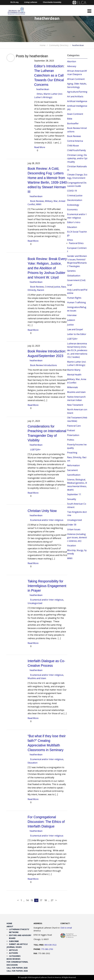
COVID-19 (72, 191)
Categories (15, 956)
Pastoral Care (74, 426)
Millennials (73, 387)
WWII (39, 204)
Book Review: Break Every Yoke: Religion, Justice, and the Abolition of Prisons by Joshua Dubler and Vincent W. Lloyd (47, 268)
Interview (72, 315)
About (10, 926)
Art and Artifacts (75, 96)
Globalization (74, 276)
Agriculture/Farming (77, 92)
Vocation (72, 546)
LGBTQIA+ (35, 450)
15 (32, 900)
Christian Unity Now (42, 511)
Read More (40, 147)
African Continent (76, 79)
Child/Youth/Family (76, 150)
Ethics (40, 94)
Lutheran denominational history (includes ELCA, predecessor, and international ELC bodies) (77, 350)
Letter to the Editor (77, 334)
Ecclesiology (73, 205)
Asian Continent (75, 114)
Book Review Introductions (43, 365)
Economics (72, 210)
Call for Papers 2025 (17, 968)
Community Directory (59, 45)
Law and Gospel (75, 329)
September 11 (74, 494)
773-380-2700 (47, 949)
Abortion (72, 61)
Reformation (73, 465)
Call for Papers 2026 (17, 971)
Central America (75, 141)
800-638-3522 (51, 945)
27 (52, 900)
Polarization (73, 435)
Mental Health (74, 375)
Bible (70, 119)
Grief (70, 285)
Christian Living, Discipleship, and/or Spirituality (77, 158)
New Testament (75, 405)
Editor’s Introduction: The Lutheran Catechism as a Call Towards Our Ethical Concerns (49, 75)
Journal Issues (14, 947)
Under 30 (72, 525)
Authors (13, 953)
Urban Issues (74, 529)
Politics (71, 440)
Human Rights (74, 298)
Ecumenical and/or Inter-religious (47, 520)
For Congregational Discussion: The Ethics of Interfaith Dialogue (46, 822)
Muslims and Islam (37, 678)
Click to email (66, 928)
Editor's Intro (74, 222)
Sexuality (72, 499)
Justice (70, 325)
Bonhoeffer (73, 123)
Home (43, 45)
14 (27, 900)
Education (33, 763)
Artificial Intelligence (77, 101)
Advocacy (72, 66)
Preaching (72, 453)
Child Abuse (73, 146)
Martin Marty (74, 370)
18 (45, 900)
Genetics (71, 271)
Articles (13, 950)
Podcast (71, 430)
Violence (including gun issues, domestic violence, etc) (77, 538)
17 (41, 900)
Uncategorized (35, 603)
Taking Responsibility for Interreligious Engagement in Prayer (47, 586)
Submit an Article (18, 944)
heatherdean (43, 89)
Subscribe (14, 941)
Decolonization (75, 200)
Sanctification (74, 475)
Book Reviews (37, 201)
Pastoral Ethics (76, 243)
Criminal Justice (53, 287)
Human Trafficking (76, 302)
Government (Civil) (76, 280)
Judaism (71, 320)
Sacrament (72, 470)
